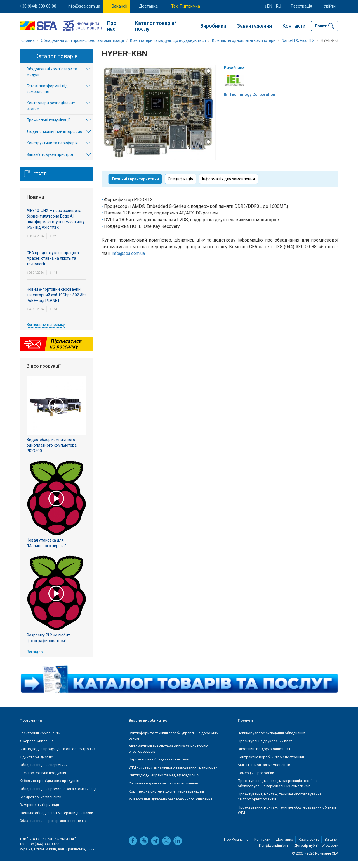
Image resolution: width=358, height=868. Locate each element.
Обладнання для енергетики (44, 772)
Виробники (213, 25)
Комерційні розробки (256, 780)
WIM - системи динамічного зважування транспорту (173, 774)
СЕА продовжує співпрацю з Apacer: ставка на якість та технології (53, 265)
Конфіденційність (274, 852)
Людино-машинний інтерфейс (54, 139)
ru (279, 6)
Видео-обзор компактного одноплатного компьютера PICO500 (52, 452)
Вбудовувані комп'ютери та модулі (52, 79)
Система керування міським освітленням (164, 790)
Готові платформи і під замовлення (47, 96)
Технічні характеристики (135, 186)
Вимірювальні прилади (39, 812)
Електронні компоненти (40, 740)
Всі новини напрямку (46, 332)
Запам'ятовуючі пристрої (50, 162)
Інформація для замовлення (229, 186)
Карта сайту (309, 846)
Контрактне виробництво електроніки (271, 764)
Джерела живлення (36, 748)
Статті (40, 181)
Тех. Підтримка (186, 6)
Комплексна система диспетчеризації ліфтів (167, 798)
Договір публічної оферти (316, 852)
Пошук (321, 25)
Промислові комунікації (48, 127)
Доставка (148, 6)
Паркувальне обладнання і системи (159, 766)
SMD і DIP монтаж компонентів (264, 772)
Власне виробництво (148, 728)
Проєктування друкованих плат (265, 748)
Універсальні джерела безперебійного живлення (170, 806)
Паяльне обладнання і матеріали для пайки (56, 820)
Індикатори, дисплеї (37, 764)
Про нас (112, 25)
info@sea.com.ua (84, 6)
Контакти (294, 25)
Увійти (330, 6)
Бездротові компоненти (40, 804)
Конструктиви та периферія (52, 150)
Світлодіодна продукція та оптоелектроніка (58, 756)
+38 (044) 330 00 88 (38, 6)
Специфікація (181, 186)
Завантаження (254, 25)
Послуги (245, 728)
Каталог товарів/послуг (156, 25)
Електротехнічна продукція (43, 780)
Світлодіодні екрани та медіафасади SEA (164, 782)
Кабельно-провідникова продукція (49, 788)
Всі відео (35, 659)
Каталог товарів (56, 63)
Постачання (31, 728)
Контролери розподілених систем (51, 113)
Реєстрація (302, 6)
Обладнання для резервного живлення (53, 828)
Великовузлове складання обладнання (271, 740)
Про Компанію (236, 846)
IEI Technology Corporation (250, 101)
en (268, 6)
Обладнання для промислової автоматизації (58, 796)
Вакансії (119, 6)
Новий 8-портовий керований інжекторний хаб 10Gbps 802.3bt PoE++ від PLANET (56, 302)
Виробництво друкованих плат (264, 756)
